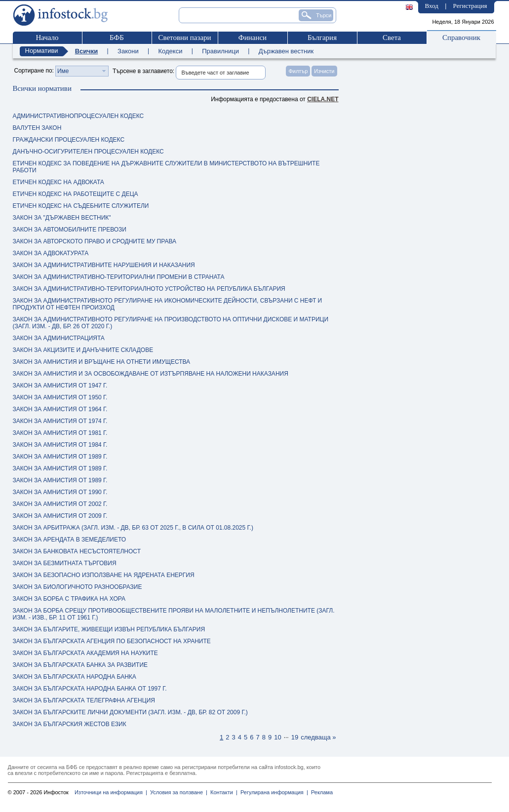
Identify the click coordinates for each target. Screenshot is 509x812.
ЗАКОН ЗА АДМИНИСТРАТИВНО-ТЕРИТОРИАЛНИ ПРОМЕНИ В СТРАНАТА (119, 277)
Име (63, 71)
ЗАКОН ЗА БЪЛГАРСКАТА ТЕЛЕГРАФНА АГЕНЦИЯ (84, 700)
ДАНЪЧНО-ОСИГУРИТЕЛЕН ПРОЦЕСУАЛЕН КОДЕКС (88, 152)
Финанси (253, 38)
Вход (432, 6)
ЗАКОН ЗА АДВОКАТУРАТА (51, 253)
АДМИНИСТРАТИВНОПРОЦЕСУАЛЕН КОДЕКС (78, 116)
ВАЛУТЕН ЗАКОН (37, 128)
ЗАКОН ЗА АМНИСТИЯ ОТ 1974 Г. (60, 421)
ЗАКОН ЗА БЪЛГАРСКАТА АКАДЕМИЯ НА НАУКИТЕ (85, 653)
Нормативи (42, 51)
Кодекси (170, 51)
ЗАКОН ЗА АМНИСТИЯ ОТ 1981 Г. (60, 433)
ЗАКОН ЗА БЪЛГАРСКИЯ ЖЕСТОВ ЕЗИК (70, 724)
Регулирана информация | (273, 792)
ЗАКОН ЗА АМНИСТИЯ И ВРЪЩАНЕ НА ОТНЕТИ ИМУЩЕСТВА (102, 362)
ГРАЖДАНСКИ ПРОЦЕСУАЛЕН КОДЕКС (69, 140)
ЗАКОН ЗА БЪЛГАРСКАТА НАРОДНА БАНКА (75, 677)
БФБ (117, 38)
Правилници (220, 51)
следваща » (318, 737)
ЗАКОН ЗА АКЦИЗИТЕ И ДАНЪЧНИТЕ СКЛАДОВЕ (83, 350)
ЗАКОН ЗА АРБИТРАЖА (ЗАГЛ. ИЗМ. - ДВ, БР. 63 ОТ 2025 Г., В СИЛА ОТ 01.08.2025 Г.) (133, 528)
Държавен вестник (286, 51)
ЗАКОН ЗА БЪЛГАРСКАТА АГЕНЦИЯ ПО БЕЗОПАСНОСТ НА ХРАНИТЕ (112, 641)
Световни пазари (184, 38)
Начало (47, 38)
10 (277, 737)
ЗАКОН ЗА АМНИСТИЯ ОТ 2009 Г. (60, 516)
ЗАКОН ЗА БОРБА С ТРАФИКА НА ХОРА (69, 599)
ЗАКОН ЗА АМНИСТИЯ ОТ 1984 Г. (60, 445)
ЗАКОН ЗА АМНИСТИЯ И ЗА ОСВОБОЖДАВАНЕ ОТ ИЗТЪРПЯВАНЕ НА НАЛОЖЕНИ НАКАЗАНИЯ (151, 374)
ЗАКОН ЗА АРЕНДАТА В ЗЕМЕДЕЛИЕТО (70, 540)
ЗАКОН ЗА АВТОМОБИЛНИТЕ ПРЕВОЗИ (70, 230)
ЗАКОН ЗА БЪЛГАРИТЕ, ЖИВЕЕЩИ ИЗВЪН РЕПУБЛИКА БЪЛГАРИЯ (109, 629)
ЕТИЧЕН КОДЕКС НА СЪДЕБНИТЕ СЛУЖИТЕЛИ (81, 206)
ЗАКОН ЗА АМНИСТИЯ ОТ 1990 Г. (60, 492)
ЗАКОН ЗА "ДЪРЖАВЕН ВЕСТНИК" (62, 218)
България (322, 38)
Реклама (320, 792)
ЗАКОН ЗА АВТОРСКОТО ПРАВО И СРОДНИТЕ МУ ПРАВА (95, 241)
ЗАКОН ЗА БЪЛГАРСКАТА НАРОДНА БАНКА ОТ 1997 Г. (90, 689)
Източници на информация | (111, 792)
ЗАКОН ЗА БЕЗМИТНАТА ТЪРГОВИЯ (65, 563)
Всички (87, 51)
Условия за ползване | (177, 792)
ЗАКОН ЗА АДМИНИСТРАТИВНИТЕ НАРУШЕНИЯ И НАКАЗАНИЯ (104, 265)
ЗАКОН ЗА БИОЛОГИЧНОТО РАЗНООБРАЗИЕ (78, 587)
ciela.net (323, 99)
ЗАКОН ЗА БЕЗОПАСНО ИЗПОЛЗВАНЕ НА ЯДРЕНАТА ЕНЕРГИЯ (104, 575)
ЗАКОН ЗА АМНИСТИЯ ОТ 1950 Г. (60, 397)
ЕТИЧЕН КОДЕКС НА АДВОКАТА (59, 182)
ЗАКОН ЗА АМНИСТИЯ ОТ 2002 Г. (60, 504)
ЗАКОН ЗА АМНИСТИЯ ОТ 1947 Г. (60, 386)
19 (295, 737)
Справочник (461, 38)
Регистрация (470, 6)
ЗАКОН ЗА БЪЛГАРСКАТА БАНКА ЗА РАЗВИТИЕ (80, 665)
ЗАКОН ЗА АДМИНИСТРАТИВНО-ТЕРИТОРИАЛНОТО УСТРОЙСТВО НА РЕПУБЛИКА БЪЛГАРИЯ (149, 289)
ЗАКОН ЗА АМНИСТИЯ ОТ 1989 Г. (60, 457)
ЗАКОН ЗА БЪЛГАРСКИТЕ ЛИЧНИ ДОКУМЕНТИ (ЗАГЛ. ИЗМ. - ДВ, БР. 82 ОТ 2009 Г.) (130, 712)
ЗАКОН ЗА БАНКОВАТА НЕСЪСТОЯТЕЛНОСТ (77, 551)
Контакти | (222, 792)
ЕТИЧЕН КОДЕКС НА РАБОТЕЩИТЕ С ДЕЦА (76, 194)
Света (392, 38)
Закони (128, 51)
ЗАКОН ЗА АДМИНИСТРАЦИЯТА (59, 338)
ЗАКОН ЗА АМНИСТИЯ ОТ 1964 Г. (60, 409)
